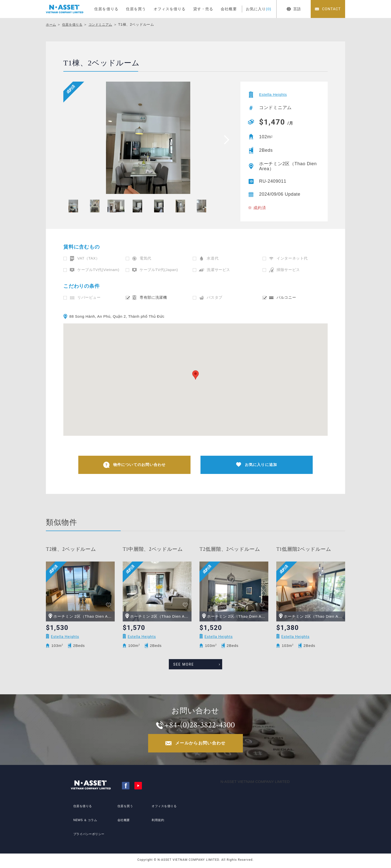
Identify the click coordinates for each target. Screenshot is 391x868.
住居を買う (136, 9)
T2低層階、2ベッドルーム (230, 551)
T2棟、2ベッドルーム (71, 551)
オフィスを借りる (170, 9)
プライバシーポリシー (89, 832)
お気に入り (259, 9)
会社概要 (229, 9)
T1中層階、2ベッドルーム (153, 551)
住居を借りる (106, 9)
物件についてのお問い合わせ (135, 466)
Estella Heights (275, 95)
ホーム (51, 24)
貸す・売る (203, 9)
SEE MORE (190, 664)
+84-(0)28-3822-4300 (200, 725)
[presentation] (225, 140)
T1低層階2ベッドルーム (304, 551)
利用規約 (156, 823)
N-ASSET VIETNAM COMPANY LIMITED (255, 784)
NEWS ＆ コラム (85, 823)
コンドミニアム (104, 24)
